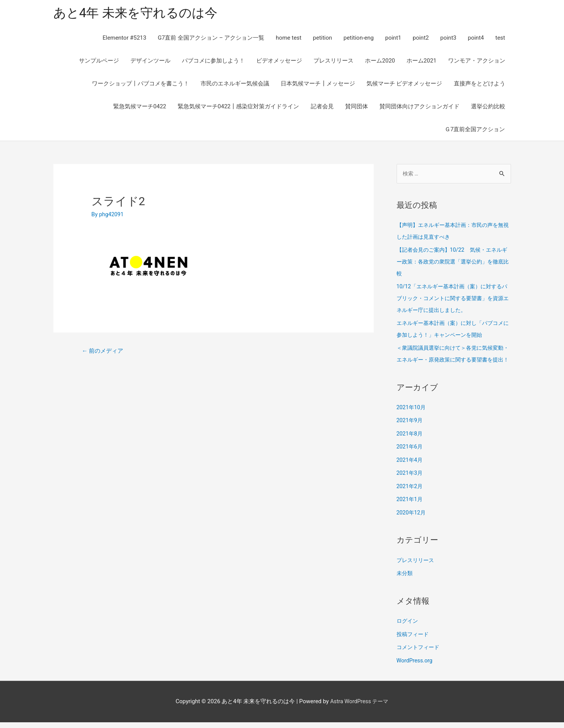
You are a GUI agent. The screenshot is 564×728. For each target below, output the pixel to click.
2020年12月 (412, 520)
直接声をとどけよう (480, 85)
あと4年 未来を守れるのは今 (140, 14)
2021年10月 (412, 417)
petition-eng (359, 39)
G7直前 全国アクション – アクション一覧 (211, 39)
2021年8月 (410, 443)
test (500, 39)
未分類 (405, 580)
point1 (393, 39)
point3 (448, 39)
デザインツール (150, 62)
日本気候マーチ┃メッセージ (318, 85)
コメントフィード (419, 654)
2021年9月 (410, 430)
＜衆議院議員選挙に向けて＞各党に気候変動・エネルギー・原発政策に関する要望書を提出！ (454, 358)
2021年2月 (410, 495)
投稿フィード (414, 641)
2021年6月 (410, 456)
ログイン (408, 628)
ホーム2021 (422, 62)
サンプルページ (99, 62)
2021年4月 (410, 469)
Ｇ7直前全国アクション (475, 130)
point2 (421, 39)
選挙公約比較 (488, 108)
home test (288, 39)
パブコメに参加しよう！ (213, 62)
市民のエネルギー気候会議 (235, 85)
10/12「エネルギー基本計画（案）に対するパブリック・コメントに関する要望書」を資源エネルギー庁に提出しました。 (454, 298)
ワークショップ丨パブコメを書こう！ (141, 85)
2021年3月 (410, 482)
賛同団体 (357, 108)
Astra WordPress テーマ (359, 707)
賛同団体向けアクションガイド (419, 108)
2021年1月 (410, 507)
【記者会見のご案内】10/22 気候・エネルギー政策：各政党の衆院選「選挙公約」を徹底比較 (454, 262)
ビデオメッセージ (279, 62)
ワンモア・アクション (477, 62)
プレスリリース (333, 62)
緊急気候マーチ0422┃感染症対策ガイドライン (239, 108)
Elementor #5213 (125, 39)
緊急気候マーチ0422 (140, 108)
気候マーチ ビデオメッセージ (404, 85)
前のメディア (104, 352)
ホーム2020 (380, 62)
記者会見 (322, 108)
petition (323, 39)
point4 (476, 39)
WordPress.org (415, 667)
